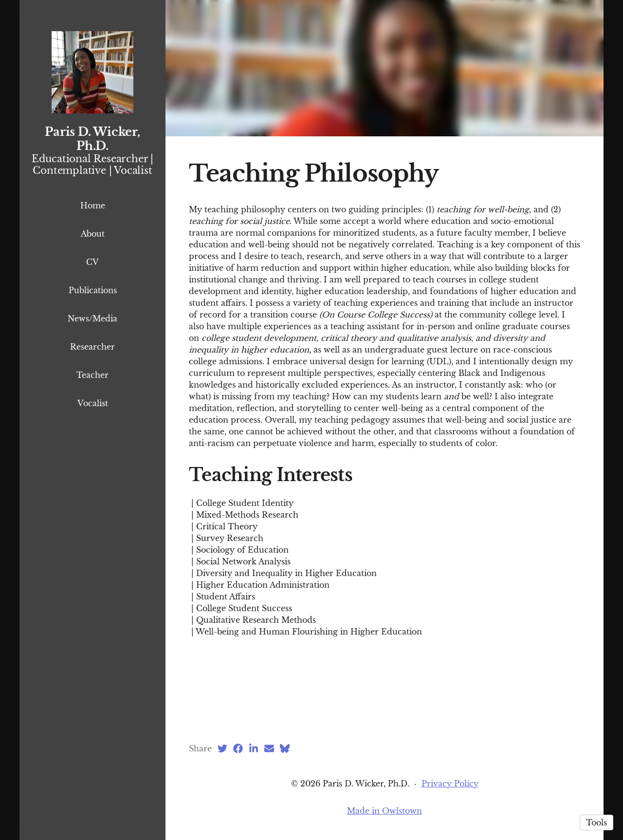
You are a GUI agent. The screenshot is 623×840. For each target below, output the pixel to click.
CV (92, 262)
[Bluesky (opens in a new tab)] (285, 748)
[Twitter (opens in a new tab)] (222, 748)
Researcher (92, 347)
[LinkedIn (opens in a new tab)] (254, 748)
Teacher (92, 375)
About (93, 234)
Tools (596, 822)
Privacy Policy (450, 784)
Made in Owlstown (385, 811)
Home (93, 205)
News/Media (92, 318)
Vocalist (93, 403)
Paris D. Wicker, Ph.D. (92, 139)
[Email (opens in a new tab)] (269, 748)
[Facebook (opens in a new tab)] (238, 748)
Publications (93, 290)
